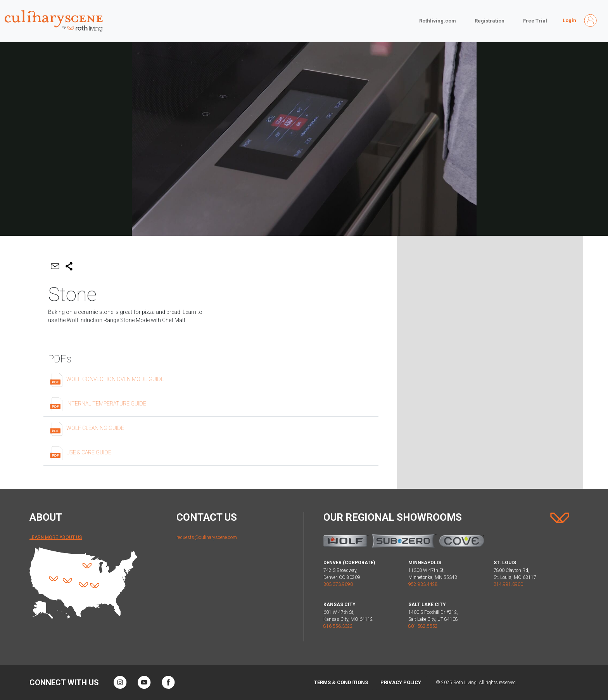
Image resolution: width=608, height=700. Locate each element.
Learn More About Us (56, 537)
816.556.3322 (338, 626)
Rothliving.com (438, 21)
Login (569, 20)
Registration (490, 21)
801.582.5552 (423, 626)
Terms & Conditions (341, 682)
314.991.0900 (508, 584)
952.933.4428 (423, 584)
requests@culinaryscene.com (207, 537)
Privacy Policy (401, 682)
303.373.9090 (338, 584)
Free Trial (535, 21)
